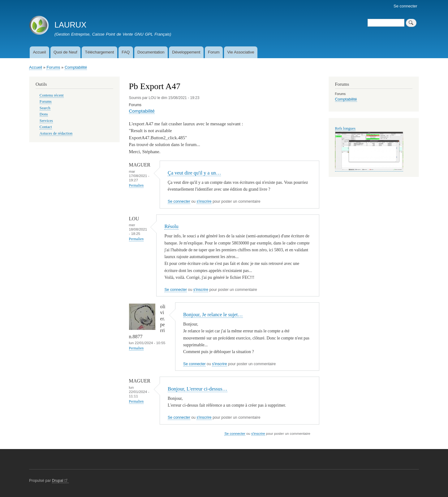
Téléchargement (99, 52)
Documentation (151, 52)
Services (46, 121)
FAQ (126, 52)
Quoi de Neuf (65, 52)
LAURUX (70, 25)
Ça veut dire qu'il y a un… (194, 173)
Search (45, 108)
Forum (214, 52)
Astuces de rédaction (56, 133)
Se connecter (405, 6)
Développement (186, 52)
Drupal (60, 481)
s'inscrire (204, 201)
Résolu (171, 226)
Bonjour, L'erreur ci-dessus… (198, 389)
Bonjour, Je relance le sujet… (213, 315)
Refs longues (345, 128)
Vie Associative (241, 52)
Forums (53, 67)
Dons (44, 114)
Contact (46, 127)
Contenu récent (52, 95)
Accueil (39, 52)
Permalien (136, 186)
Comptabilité (76, 67)
